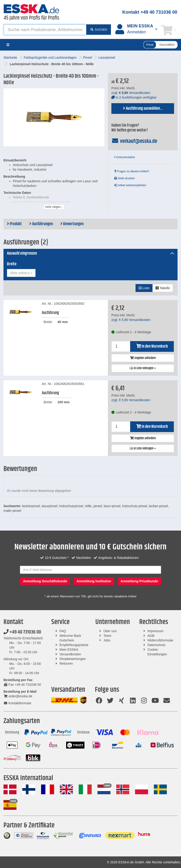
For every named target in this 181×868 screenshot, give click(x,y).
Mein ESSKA (69, 650)
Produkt (14, 224)
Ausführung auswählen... (143, 109)
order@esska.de (18, 696)
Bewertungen (72, 224)
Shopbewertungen (73, 659)
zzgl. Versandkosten (131, 93)
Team (107, 636)
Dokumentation (125, 157)
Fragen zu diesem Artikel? (132, 171)
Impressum (155, 631)
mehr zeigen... (54, 207)
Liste (144, 288)
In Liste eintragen (143, 368)
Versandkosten (70, 654)
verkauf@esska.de (134, 141)
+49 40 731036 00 (22, 632)
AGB (151, 636)
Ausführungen (41, 224)
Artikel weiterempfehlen (130, 185)
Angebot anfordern (143, 358)
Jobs (107, 640)
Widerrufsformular (160, 640)
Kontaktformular (17, 703)
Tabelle (163, 288)
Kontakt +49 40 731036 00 (150, 12)
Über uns (110, 631)
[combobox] (21, 273)
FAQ (63, 631)
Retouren (66, 663)
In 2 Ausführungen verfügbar (134, 97)
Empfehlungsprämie (74, 645)
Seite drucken (124, 178)
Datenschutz (156, 645)
